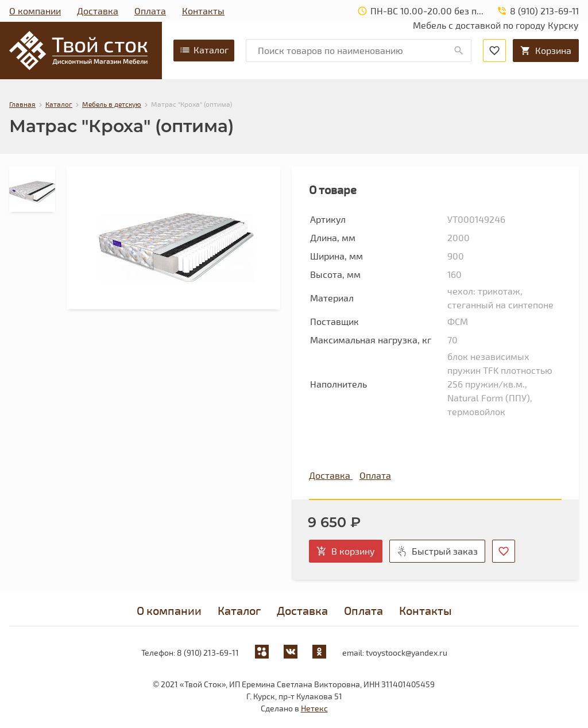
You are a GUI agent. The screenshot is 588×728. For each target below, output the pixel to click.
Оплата (150, 11)
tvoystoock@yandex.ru (407, 653)
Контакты (203, 11)
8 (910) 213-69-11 (208, 653)
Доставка (98, 11)
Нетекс (314, 708)
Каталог (204, 50)
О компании (35, 11)
